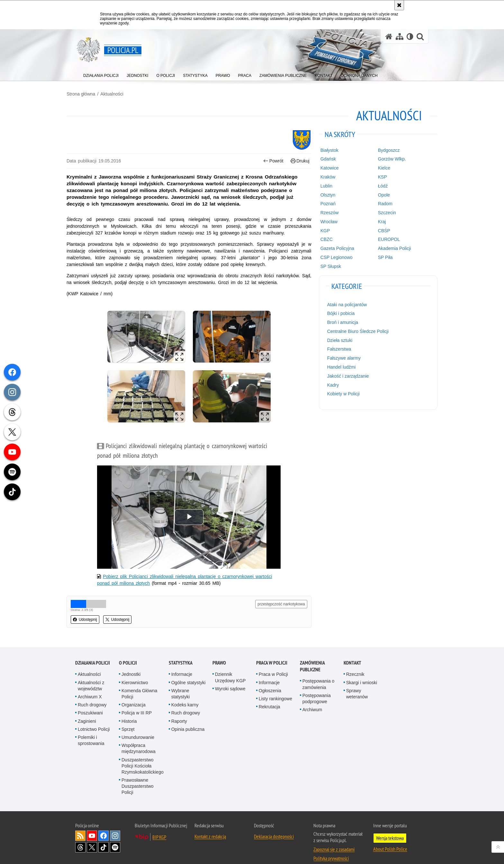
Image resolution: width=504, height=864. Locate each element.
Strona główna (90, 94)
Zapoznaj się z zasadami (334, 838)
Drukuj (297, 160)
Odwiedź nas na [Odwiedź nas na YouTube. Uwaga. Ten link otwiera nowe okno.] (92, 825)
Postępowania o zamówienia (319, 673)
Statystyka (181, 652)
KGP (322, 230)
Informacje (182, 664)
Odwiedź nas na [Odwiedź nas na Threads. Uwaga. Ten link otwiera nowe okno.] (80, 836)
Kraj (376, 221)
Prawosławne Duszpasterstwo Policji (138, 775)
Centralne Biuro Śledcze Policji (355, 331)
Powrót (271, 160)
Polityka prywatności (331, 847)
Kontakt (352, 652)
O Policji (128, 652)
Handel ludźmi (338, 367)
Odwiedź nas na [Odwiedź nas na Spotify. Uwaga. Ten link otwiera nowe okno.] (115, 836)
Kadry (330, 384)
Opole (378, 194)
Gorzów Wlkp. (386, 159)
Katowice (326, 168)
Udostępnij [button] (94, 609)
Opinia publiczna (188, 718)
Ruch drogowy (92, 694)
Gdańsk (325, 159)
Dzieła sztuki (337, 340)
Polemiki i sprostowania (91, 729)
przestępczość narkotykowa (279, 594)
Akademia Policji (389, 248)
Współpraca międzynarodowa (139, 737)
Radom (379, 203)
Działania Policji (93, 652)
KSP (377, 177)
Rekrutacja (270, 696)
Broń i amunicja (340, 322)
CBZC (323, 239)
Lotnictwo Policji (94, 718)
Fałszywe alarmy (341, 358)
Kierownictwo (135, 672)
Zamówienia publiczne (312, 656)
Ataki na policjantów (344, 304)
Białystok (326, 150)
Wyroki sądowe (230, 678)
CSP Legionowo (333, 257)
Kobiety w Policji (340, 393)
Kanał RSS (80, 825)
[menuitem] (101, 74)
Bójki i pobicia (338, 313)
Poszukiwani (90, 702)
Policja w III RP (137, 702)
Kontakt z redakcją (210, 825)
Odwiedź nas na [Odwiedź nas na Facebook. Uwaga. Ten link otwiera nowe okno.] (104, 825)
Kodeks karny (185, 694)
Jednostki (131, 664)
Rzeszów (326, 212)
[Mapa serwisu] (400, 37)
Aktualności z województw (91, 675)
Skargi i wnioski (362, 672)
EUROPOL (383, 239)
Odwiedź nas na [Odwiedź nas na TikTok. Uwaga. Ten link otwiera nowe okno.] (104, 836)
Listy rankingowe (275, 688)
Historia (129, 710)
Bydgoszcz (383, 150)
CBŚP (378, 230)
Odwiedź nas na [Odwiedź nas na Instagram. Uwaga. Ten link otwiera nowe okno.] (115, 825)
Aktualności (121, 94)
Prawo (219, 652)
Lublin (323, 185)
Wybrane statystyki (181, 683)
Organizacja (134, 694)
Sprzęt (128, 718)
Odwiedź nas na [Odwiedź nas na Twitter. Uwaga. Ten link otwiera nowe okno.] (92, 836)
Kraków (325, 177)
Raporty (179, 710)
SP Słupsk (328, 266)
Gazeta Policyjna (334, 248)
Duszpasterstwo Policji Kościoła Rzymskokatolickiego (143, 755)
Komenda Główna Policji (139, 683)
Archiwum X (90, 686)
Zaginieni (87, 710)
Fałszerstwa (336, 349)
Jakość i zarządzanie (345, 375)
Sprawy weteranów (357, 683)
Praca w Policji (272, 652)
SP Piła (380, 257)
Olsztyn (325, 194)
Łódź (377, 185)
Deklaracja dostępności (274, 825)
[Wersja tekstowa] (410, 37)
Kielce (378, 168)
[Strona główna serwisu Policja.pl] (389, 37)
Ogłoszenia (270, 680)
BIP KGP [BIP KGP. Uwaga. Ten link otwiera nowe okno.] (159, 826)
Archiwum (312, 699)
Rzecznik (355, 664)
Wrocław (326, 221)
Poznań (325, 203)
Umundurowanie (138, 726)
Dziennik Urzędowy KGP (230, 667)
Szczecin (381, 212)
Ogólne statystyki (189, 672)
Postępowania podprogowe (317, 688)
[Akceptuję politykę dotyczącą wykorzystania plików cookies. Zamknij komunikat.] (399, 5)
